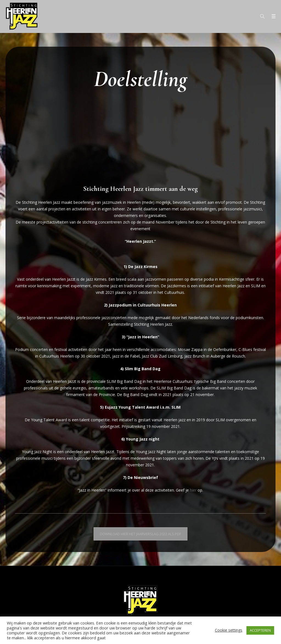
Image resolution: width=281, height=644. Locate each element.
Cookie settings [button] (229, 630)
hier (193, 490)
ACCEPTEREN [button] (260, 630)
